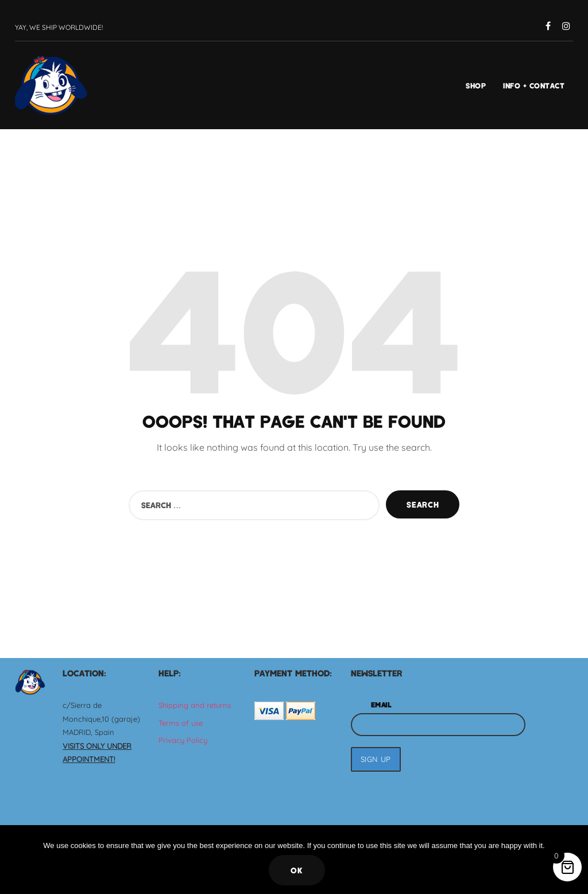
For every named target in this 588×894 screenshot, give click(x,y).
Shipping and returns (195, 705)
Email (381, 705)
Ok (297, 870)
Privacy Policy (183, 740)
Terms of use (181, 723)
